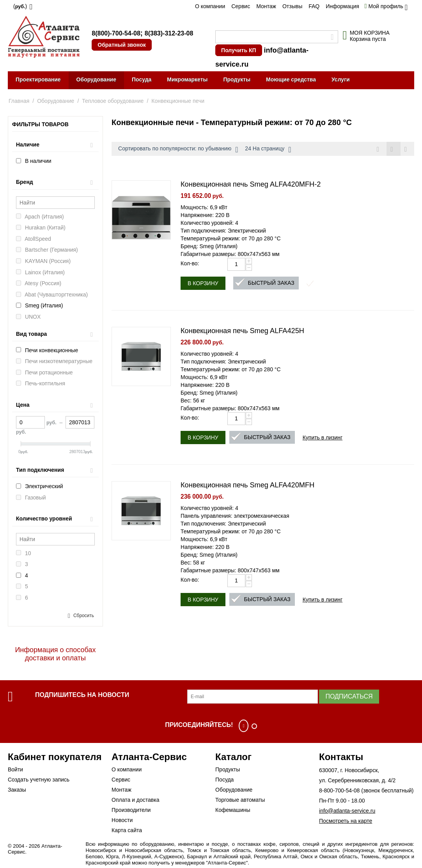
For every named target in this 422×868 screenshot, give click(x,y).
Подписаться (349, 696)
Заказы (17, 790)
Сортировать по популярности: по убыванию (178, 150)
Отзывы (292, 6)
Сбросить (84, 616)
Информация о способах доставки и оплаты (55, 654)
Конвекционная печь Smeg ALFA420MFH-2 (251, 185)
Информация (342, 6)
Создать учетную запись (39, 780)
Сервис (241, 6)
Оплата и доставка (135, 800)
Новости (122, 820)
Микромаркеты (187, 79)
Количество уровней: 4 (209, 223)
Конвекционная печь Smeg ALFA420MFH (247, 485)
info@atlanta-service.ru (347, 811)
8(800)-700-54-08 (116, 33)
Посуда (142, 79)
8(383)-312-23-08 (169, 33)
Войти (15, 769)
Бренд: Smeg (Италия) (209, 247)
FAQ (314, 6)
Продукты (237, 79)
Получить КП (238, 50)
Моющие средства (291, 79)
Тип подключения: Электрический (223, 231)
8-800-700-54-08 (339, 790)
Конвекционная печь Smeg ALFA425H (242, 331)
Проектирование (38, 79)
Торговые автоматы (240, 800)
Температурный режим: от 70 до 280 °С (231, 239)
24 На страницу (268, 150)
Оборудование (96, 79)
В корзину (203, 284)
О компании (210, 6)
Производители (131, 810)
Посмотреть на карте (346, 821)
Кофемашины (233, 810)
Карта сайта (127, 830)
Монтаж (266, 6)
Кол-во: (190, 264)
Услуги (341, 79)
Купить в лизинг (323, 438)
